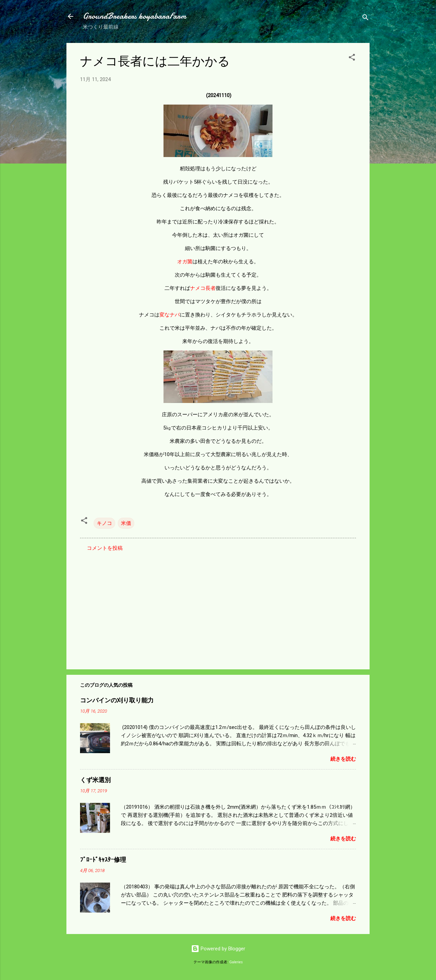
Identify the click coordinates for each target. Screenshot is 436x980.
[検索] (365, 19)
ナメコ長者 (203, 288)
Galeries (236, 962)
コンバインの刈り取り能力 (117, 701)
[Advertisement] (218, 606)
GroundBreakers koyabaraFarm (134, 16)
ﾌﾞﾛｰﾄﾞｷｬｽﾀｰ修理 (103, 860)
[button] (352, 58)
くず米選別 (95, 780)
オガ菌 (185, 262)
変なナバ (170, 315)
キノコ (104, 523)
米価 (126, 523)
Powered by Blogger (218, 949)
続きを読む (343, 759)
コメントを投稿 (105, 548)
